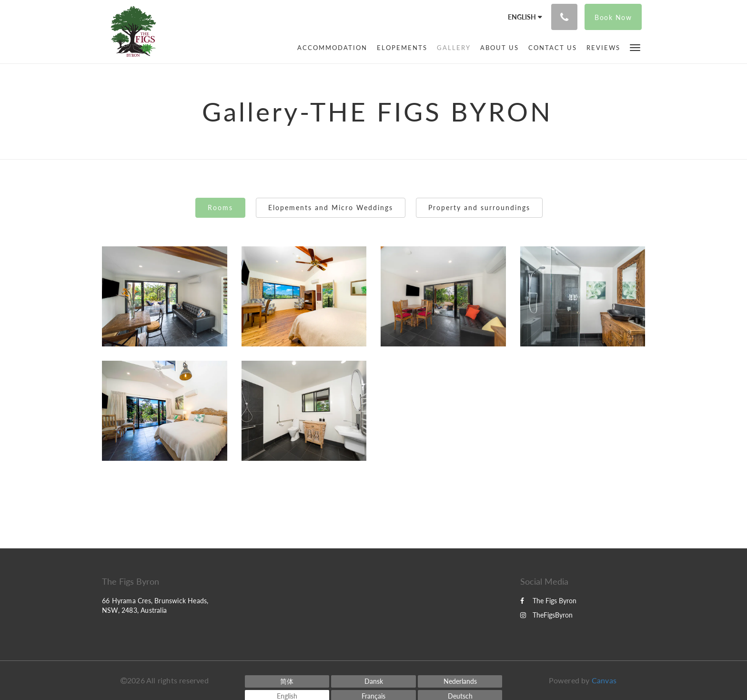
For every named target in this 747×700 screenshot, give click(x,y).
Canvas (604, 680)
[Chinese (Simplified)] (287, 681)
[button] (635, 47)
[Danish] (373, 681)
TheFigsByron (546, 615)
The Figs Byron (548, 601)
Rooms (220, 208)
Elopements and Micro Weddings (331, 208)
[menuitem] (332, 48)
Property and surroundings (479, 208)
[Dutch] (460, 681)
